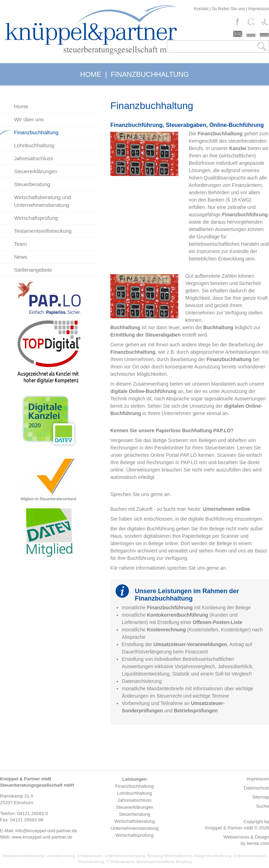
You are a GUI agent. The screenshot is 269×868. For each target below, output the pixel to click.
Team (20, 244)
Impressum (259, 9)
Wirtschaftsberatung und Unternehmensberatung (43, 201)
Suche (263, 806)
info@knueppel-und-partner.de (46, 831)
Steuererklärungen (36, 171)
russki (264, 34)
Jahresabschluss (34, 158)
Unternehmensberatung (125, 856)
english (238, 34)
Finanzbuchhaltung (36, 132)
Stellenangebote (33, 270)
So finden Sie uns (228, 9)
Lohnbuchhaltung (34, 145)
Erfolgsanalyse (90, 856)
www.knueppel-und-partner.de (42, 837)
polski (251, 34)
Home (21, 106)
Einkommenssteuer (250, 856)
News (21, 257)
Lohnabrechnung (61, 856)
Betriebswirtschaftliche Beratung (164, 862)
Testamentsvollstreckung (43, 231)
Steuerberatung (32, 184)
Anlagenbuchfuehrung (212, 856)
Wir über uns (29, 119)
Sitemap (261, 797)
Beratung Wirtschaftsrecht (169, 856)
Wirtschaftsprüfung (36, 218)
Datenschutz (256, 788)
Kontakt (201, 9)
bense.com (258, 843)
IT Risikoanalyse (120, 862)
